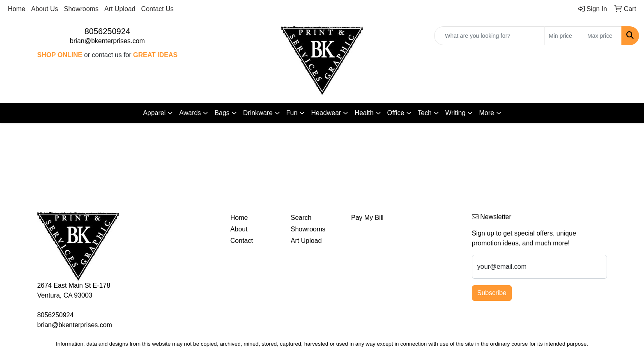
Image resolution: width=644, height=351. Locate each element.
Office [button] (396, 113)
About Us (45, 9)
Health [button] (364, 113)
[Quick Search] (489, 36)
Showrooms (81, 9)
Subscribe (492, 293)
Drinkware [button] (258, 113)
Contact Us (158, 9)
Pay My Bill (367, 218)
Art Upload (120, 9)
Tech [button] (425, 113)
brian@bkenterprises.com (107, 41)
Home (17, 9)
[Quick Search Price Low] (564, 36)
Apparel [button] (154, 113)
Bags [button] (222, 113)
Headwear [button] (326, 113)
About (239, 229)
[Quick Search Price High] (602, 36)
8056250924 (107, 31)
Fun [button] (292, 113)
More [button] (486, 113)
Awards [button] (190, 113)
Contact (242, 241)
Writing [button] (455, 113)
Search (301, 218)
